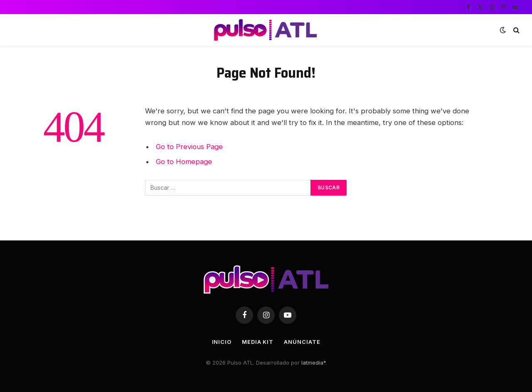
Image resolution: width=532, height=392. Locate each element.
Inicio (222, 342)
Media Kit (258, 342)
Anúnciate (302, 342)
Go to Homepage (184, 162)
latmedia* (313, 363)
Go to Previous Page (189, 147)
